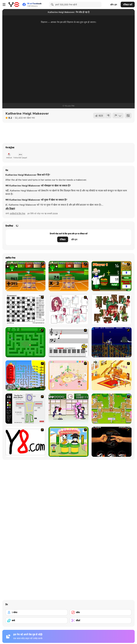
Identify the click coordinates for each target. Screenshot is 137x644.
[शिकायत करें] (118, 116)
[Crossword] (25, 309)
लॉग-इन (114, 5)
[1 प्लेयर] (37, 612)
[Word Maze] (25, 342)
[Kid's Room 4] (68, 375)
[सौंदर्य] (101, 620)
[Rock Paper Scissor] (112, 442)
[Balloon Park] (25, 375)
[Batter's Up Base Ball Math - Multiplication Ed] (68, 276)
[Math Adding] (112, 276)
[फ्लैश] (101, 612)
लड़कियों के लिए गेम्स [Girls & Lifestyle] (17, 214)
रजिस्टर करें (128, 5)
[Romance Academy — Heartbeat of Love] (68, 409)
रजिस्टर (63, 239)
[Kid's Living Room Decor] (112, 375)
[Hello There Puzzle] (68, 309)
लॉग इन (74, 239)
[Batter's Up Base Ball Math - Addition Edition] (25, 276)
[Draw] (25, 442)
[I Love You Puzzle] (112, 309)
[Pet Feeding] (112, 409)
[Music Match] (68, 342)
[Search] (52, 5)
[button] (10, 209)
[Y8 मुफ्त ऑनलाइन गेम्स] (14, 5)
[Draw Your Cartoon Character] (25, 409)
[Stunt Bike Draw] (112, 342)
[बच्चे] (37, 620)
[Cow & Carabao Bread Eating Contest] (68, 442)
